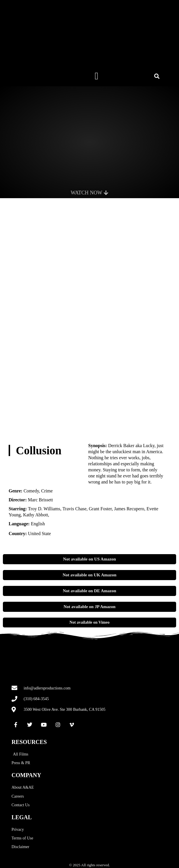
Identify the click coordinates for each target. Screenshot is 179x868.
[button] (96, 76)
